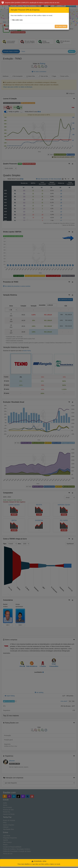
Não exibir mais (17, 20)
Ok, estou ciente (61, 26)
